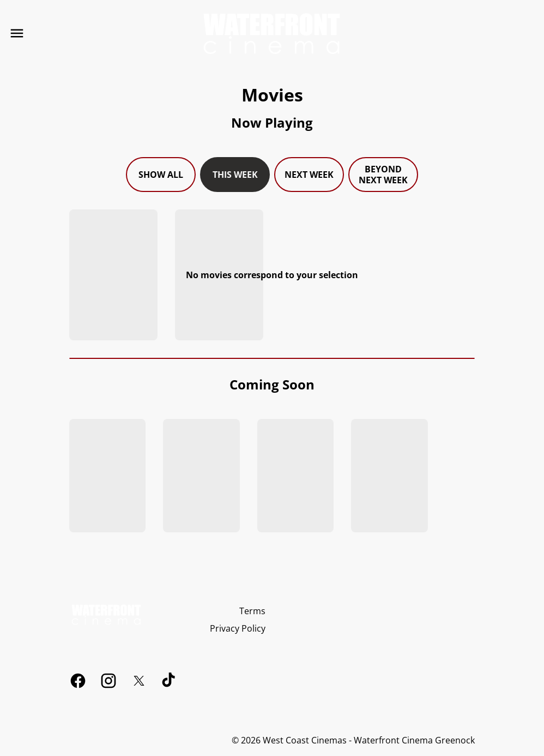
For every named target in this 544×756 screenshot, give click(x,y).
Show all (161, 175)
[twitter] (139, 681)
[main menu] (17, 33)
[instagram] (108, 681)
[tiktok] (170, 681)
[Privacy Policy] (238, 628)
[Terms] (252, 611)
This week (235, 175)
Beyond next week (383, 175)
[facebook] (78, 681)
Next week (309, 175)
